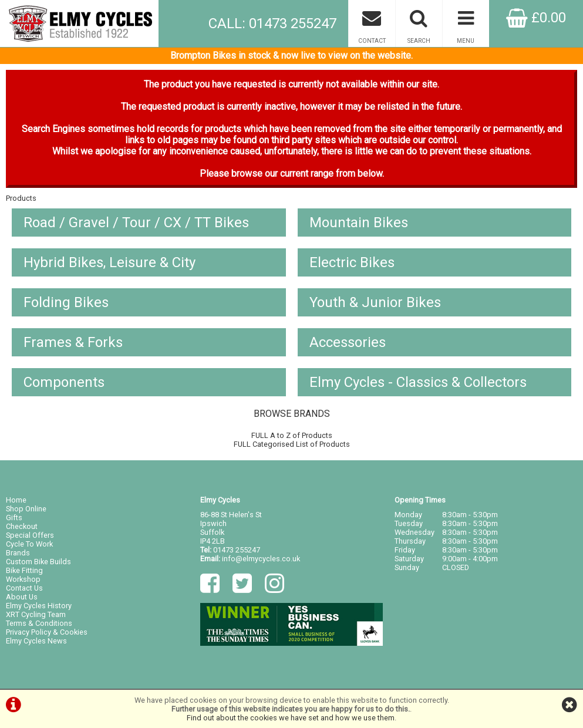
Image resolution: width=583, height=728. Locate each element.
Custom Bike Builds (38, 562)
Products (21, 198)
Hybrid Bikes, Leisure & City (109, 262)
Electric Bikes (352, 262)
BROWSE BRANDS (292, 414)
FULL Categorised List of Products (292, 444)
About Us (22, 597)
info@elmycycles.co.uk (261, 559)
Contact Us (24, 588)
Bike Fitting (24, 570)
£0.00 (536, 18)
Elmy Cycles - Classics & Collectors (418, 382)
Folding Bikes (66, 302)
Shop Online (26, 509)
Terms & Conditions (39, 623)
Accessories (348, 342)
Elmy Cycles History (39, 606)
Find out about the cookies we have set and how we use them (291, 718)
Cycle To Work (29, 544)
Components (64, 382)
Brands (18, 553)
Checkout (22, 526)
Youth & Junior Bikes (375, 302)
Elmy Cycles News (36, 641)
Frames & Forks (73, 342)
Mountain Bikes (359, 223)
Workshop (23, 579)
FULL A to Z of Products (292, 435)
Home (16, 500)
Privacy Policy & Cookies (47, 632)
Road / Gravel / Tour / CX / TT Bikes (136, 223)
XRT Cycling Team (36, 614)
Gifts (14, 518)
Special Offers (30, 535)
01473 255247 (237, 550)
